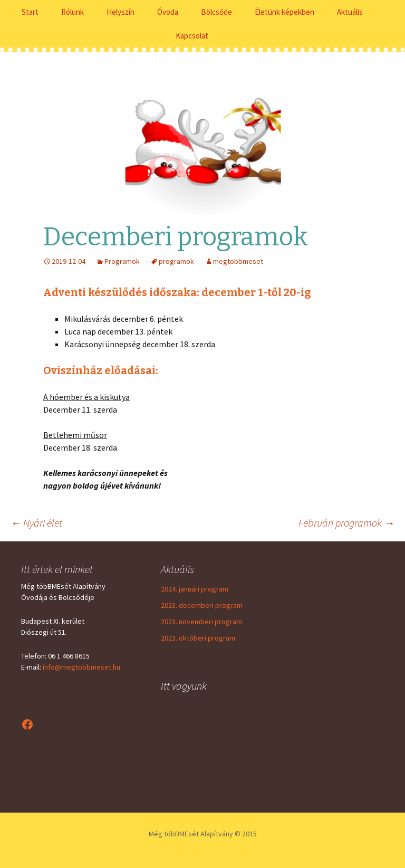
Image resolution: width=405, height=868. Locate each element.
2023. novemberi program (201, 622)
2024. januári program (195, 589)
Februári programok (346, 523)
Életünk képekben (285, 12)
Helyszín (120, 12)
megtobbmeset (238, 261)
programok (176, 261)
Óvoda (168, 12)
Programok (122, 261)
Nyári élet (36, 523)
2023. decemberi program (202, 605)
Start (30, 12)
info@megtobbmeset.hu (81, 667)
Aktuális (350, 12)
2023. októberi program (198, 638)
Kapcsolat (192, 36)
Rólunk (73, 12)
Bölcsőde (216, 12)
